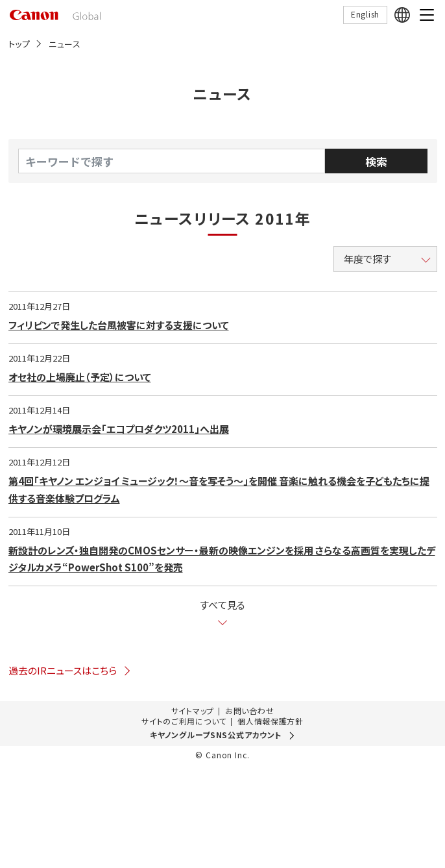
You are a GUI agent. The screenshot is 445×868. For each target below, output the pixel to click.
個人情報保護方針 (271, 721)
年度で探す (367, 259)
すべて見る (222, 605)
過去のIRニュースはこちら (70, 670)
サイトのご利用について (184, 721)
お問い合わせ (249, 711)
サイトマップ (193, 711)
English (365, 14)
